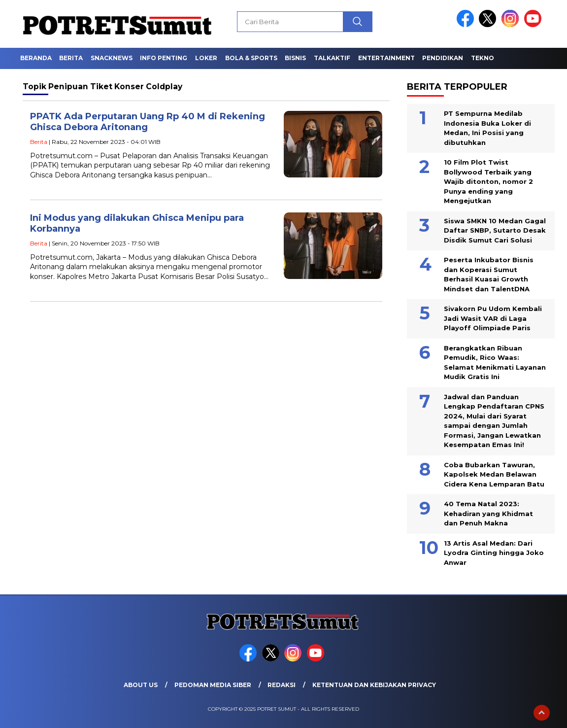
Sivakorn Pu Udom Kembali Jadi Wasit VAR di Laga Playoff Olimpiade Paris (493, 318)
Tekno (483, 58)
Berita (71, 58)
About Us (141, 685)
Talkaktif (332, 58)
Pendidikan (443, 58)
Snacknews (112, 58)
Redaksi (282, 685)
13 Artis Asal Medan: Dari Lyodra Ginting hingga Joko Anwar (494, 553)
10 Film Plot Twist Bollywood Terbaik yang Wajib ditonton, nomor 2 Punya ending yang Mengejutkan (488, 181)
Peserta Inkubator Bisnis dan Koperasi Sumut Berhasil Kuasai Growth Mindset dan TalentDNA (489, 274)
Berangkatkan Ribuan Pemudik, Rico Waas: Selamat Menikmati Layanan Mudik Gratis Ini (495, 363)
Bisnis (295, 58)
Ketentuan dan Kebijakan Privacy (374, 685)
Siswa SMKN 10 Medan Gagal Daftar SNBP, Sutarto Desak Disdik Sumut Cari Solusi (495, 230)
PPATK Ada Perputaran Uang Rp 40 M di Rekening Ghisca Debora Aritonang (148, 122)
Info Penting (164, 58)
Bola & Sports (251, 58)
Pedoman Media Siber (213, 685)
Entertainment (386, 58)
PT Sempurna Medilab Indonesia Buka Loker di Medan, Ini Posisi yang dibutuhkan (487, 128)
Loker (206, 58)
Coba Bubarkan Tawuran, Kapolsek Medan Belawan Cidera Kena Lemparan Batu (494, 474)
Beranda (36, 58)
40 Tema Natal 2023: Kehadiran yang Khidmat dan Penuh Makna (488, 513)
